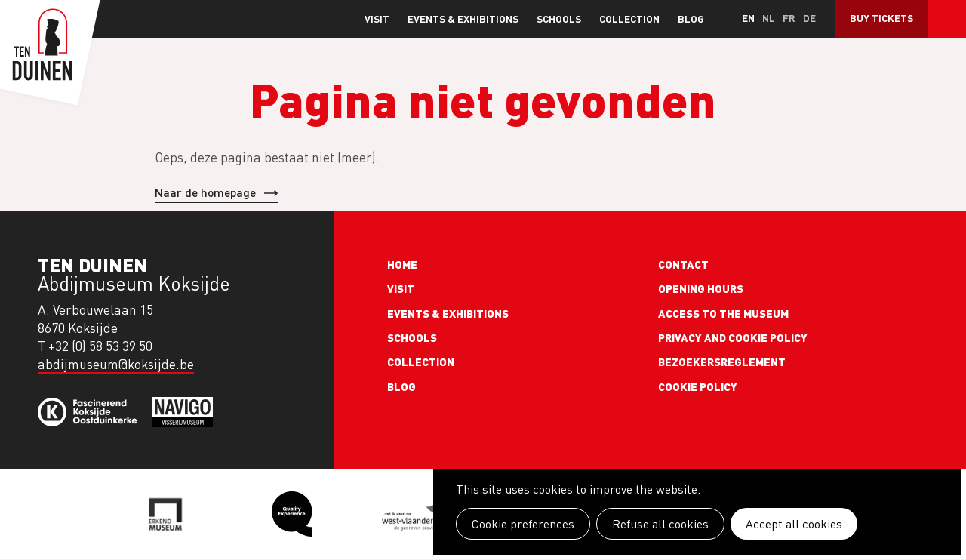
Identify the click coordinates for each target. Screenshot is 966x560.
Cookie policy (698, 386)
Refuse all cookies (660, 524)
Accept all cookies (794, 524)
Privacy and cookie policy (733, 337)
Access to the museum (723, 313)
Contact (683, 264)
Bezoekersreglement (722, 362)
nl (769, 18)
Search (947, 19)
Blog (691, 18)
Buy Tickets (881, 18)
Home (402, 264)
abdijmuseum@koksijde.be (116, 364)
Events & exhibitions (463, 18)
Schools (559, 18)
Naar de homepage (205, 192)
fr (789, 18)
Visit (377, 18)
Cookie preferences (523, 524)
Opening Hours (701, 288)
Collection (629, 18)
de (809, 18)
